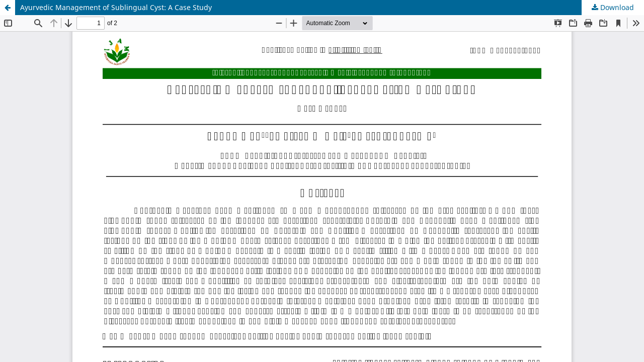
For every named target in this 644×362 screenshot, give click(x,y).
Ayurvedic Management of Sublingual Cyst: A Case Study (116, 7)
